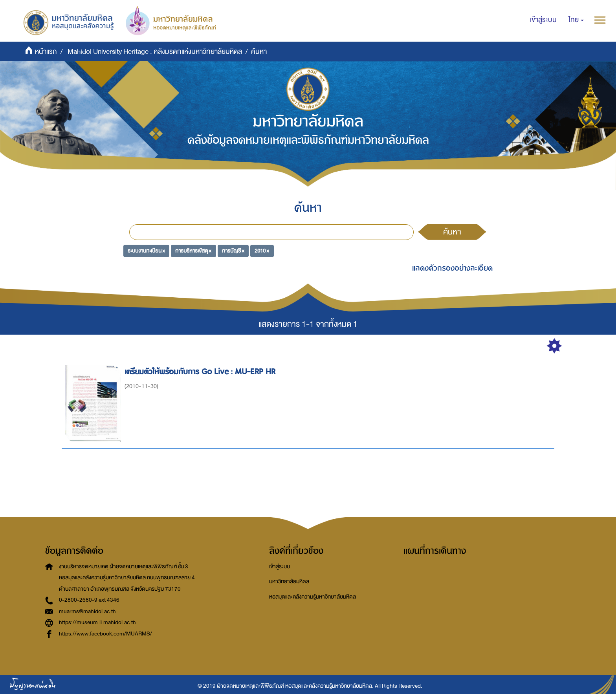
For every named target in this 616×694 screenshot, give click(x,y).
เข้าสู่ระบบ (280, 567)
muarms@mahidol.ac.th (87, 611)
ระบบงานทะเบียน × (146, 250)
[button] (576, 20)
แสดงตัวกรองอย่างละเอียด (452, 268)
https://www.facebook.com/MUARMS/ (105, 634)
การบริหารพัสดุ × (193, 250)
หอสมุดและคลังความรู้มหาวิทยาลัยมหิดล (313, 597)
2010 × (262, 250)
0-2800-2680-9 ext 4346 (89, 600)
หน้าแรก (46, 52)
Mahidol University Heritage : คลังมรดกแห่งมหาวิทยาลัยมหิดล (155, 52)
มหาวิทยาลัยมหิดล (289, 581)
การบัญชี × (233, 250)
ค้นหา (452, 232)
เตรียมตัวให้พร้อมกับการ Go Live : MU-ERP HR (201, 372)
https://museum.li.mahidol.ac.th (97, 622)
